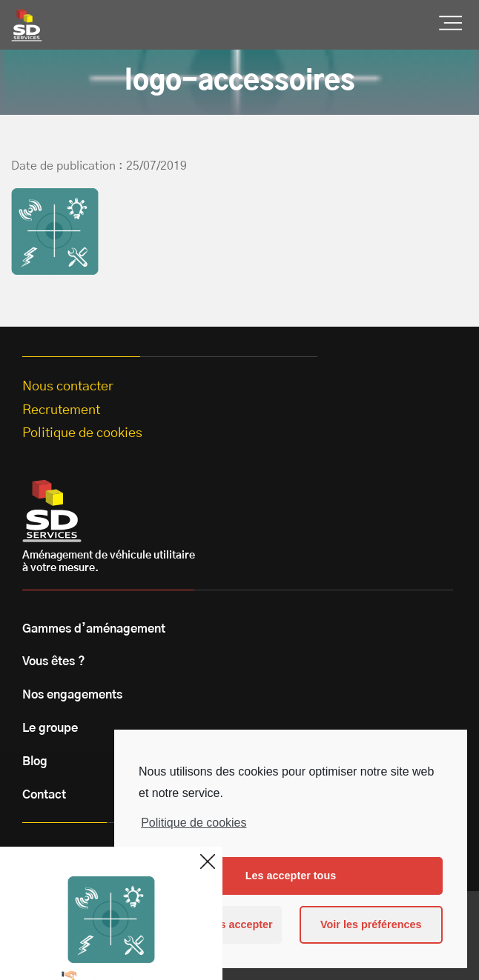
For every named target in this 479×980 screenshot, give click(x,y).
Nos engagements (72, 695)
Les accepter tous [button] (291, 876)
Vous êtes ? (54, 661)
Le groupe (50, 728)
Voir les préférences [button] (371, 924)
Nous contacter (68, 387)
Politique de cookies (194, 823)
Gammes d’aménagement (94, 629)
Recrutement (61, 410)
